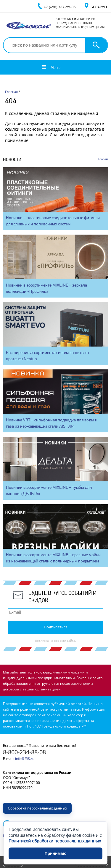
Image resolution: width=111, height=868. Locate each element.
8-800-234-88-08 (24, 752)
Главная (11, 92)
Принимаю (55, 853)
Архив (103, 159)
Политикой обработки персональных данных (55, 841)
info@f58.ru (25, 759)
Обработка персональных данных (37, 808)
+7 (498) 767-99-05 (60, 7)
